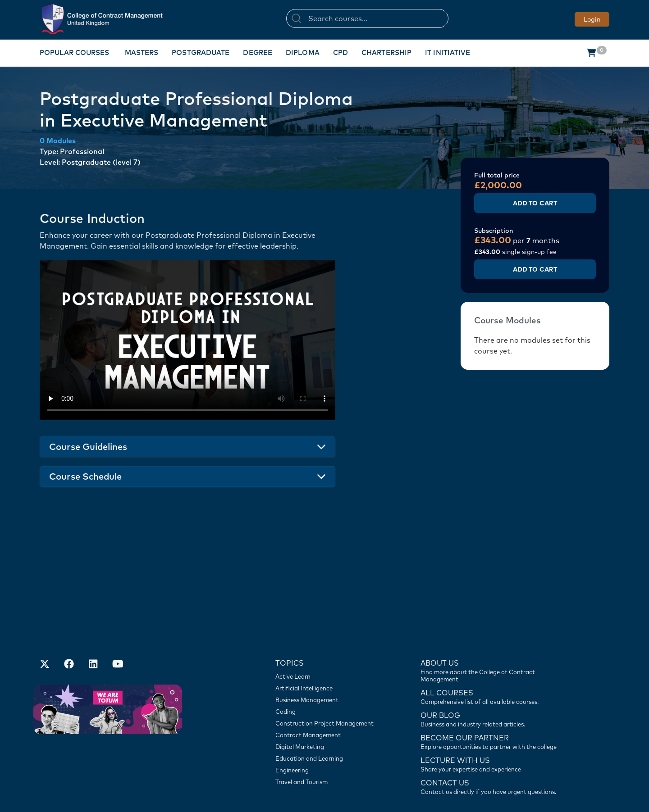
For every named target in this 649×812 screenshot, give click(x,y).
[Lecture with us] (494, 710)
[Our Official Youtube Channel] (118, 611)
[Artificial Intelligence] (329, 635)
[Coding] (329, 658)
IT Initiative (448, 52)
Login (592, 19)
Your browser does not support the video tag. (187, 340)
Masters (142, 52)
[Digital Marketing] (329, 693)
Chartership (386, 52)
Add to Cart (535, 203)
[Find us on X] (45, 611)
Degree (258, 52)
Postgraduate (201, 52)
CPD (340, 52)
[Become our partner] (494, 688)
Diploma (303, 52)
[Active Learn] (329, 623)
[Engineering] (329, 717)
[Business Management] (329, 646)
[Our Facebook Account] (69, 611)
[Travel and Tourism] (329, 728)
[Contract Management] (329, 681)
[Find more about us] (494, 617)
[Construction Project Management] (329, 670)
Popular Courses (75, 52)
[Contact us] (494, 665)
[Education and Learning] (329, 705)
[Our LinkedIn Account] (93, 611)
